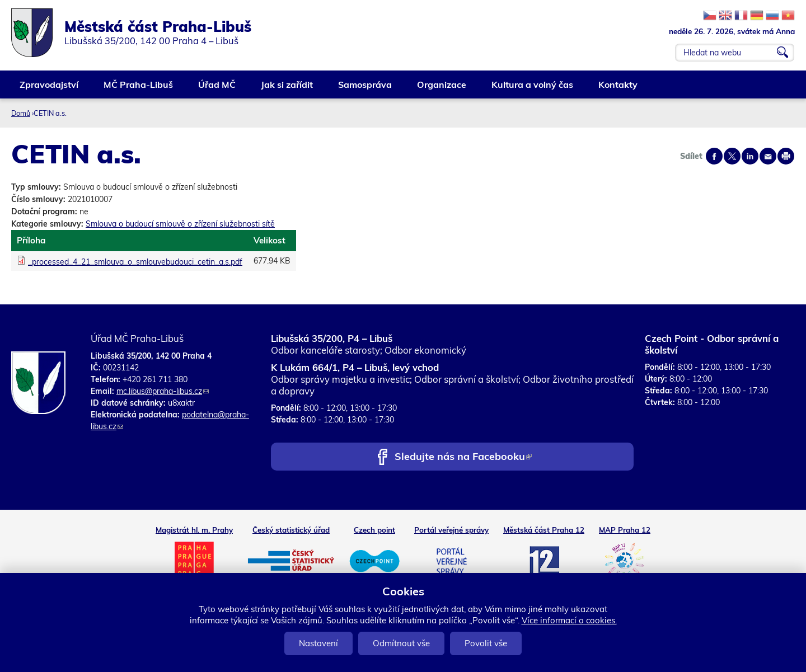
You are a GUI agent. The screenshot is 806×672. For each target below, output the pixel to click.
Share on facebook (714, 156)
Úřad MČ (217, 89)
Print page (786, 156)
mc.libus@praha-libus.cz (163, 391)
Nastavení (318, 643)
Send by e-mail (768, 156)
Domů (21, 113)
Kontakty (618, 89)
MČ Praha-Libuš (139, 89)
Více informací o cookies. (569, 620)
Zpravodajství (50, 89)
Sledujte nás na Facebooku (463, 457)
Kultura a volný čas (533, 89)
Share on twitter (732, 156)
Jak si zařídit (287, 89)
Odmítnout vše (401, 643)
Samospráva (365, 89)
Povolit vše (486, 643)
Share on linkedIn (750, 156)
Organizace (442, 89)
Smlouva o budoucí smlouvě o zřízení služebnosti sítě (180, 224)
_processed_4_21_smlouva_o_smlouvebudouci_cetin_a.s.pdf (135, 262)
